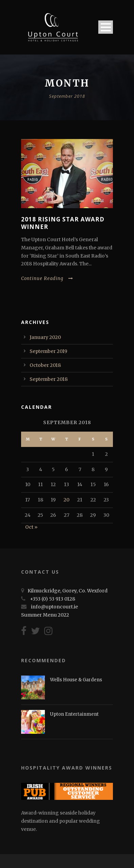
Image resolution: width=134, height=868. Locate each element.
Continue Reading (47, 278)
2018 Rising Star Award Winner (63, 223)
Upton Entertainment (74, 714)
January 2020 (45, 337)
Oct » (31, 527)
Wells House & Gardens (76, 680)
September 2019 (48, 351)
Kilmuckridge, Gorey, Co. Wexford (68, 591)
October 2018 (45, 365)
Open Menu (106, 27)
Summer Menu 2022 (45, 615)
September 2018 (49, 379)
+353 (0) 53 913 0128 (53, 599)
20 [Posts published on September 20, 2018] (66, 500)
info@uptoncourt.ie (54, 607)
